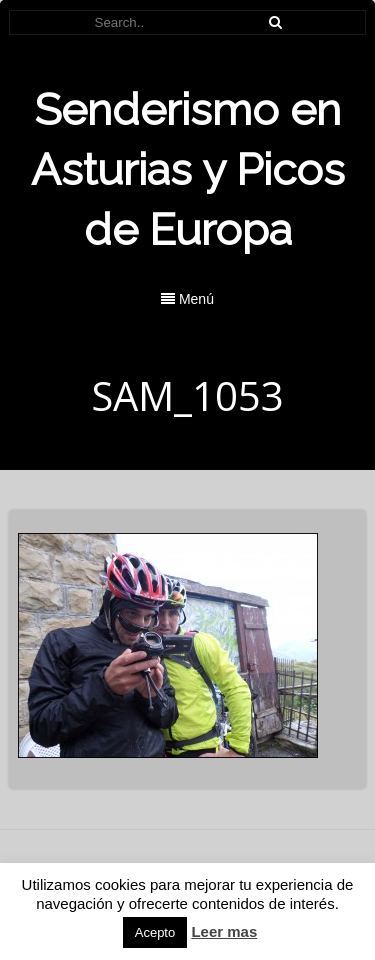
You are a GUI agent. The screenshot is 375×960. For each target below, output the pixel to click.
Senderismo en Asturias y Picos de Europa (188, 169)
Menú (187, 299)
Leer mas (224, 931)
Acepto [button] (155, 932)
